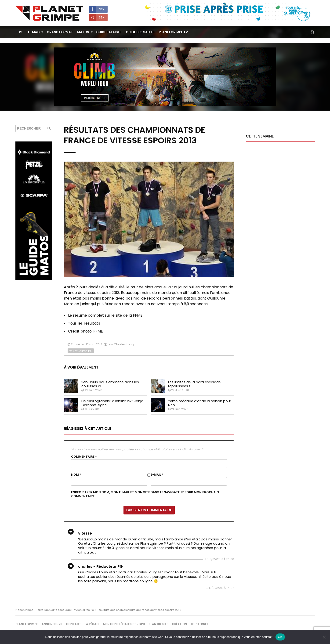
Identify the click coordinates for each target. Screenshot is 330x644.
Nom (76, 475)
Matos (83, 32)
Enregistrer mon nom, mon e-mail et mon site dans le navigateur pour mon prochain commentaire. (145, 494)
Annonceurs (52, 624)
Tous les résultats (84, 323)
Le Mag (34, 32)
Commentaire (84, 457)
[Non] (324, 637)
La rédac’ (92, 624)
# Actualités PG (81, 351)
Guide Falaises (109, 32)
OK (280, 637)
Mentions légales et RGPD (124, 624)
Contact (73, 624)
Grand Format (60, 32)
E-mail (157, 475)
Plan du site (158, 624)
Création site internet (190, 624)
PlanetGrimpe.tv (173, 32)
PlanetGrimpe (27, 624)
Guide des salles (140, 32)
